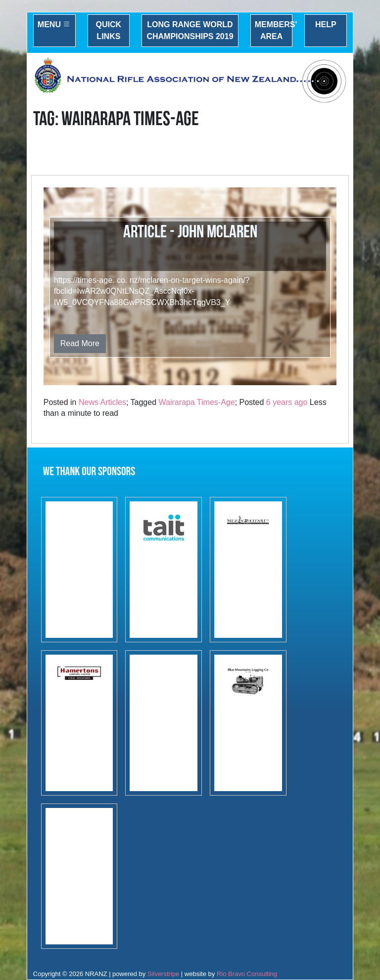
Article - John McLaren (190, 232)
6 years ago (287, 402)
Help (326, 24)
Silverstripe (163, 974)
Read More (80, 343)
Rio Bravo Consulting (247, 974)
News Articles (102, 402)
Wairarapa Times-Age (197, 402)
